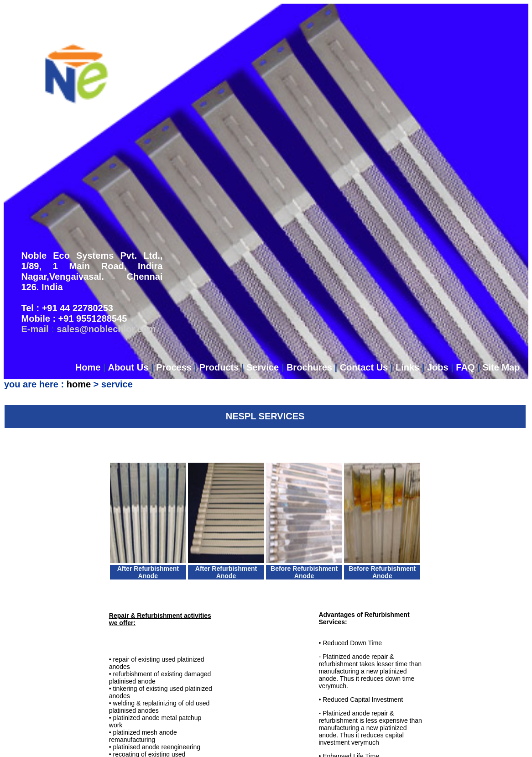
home (79, 256)
